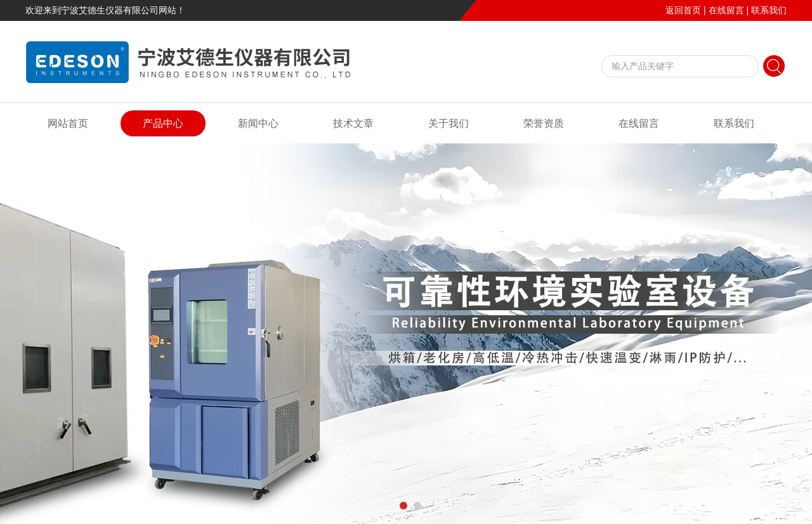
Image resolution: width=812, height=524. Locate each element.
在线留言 (726, 10)
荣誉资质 (544, 123)
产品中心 (163, 123)
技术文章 (353, 123)
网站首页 (68, 123)
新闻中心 (258, 123)
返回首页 (683, 10)
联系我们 (769, 10)
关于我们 (449, 123)
